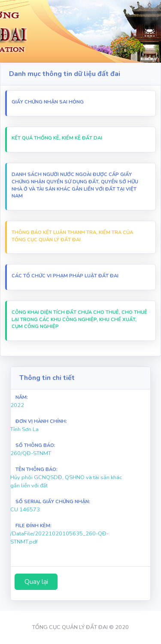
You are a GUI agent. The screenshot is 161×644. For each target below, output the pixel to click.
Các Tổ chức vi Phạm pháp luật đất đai (65, 276)
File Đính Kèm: (33, 526)
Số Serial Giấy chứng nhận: (53, 502)
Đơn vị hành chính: (41, 421)
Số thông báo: (35, 445)
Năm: (22, 397)
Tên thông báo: (36, 469)
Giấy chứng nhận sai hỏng (48, 102)
